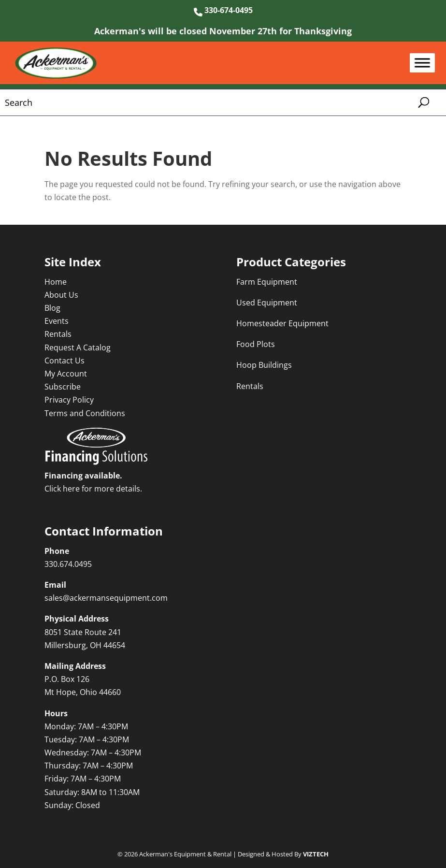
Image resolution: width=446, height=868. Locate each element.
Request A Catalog (78, 347)
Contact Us (65, 361)
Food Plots (256, 344)
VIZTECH (316, 854)
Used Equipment (267, 303)
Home (56, 282)
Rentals (58, 334)
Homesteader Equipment (282, 323)
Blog (52, 308)
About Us (61, 295)
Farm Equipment (267, 282)
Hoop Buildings (264, 365)
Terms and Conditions (85, 413)
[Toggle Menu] (422, 63)
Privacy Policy (69, 400)
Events (57, 321)
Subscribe (63, 387)
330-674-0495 (223, 10)
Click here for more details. (93, 489)
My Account (66, 374)
